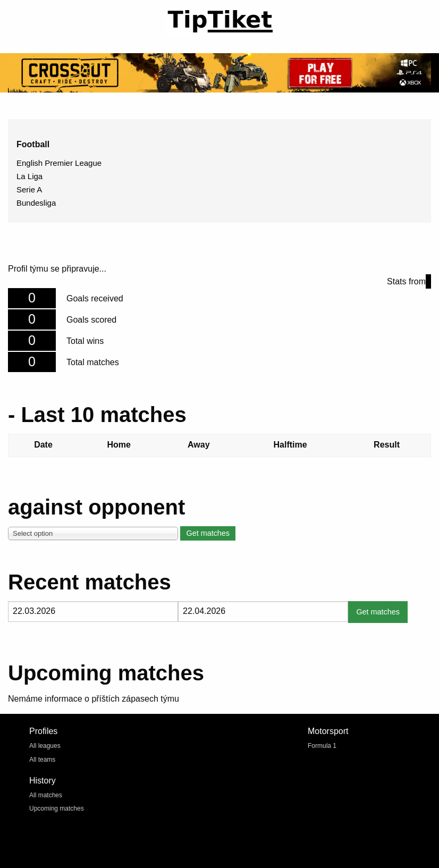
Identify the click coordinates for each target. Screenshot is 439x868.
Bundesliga (36, 203)
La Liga (29, 176)
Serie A (29, 189)
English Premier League (59, 163)
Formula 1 (322, 746)
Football (33, 144)
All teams (42, 760)
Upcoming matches (57, 808)
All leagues (45, 746)
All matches (46, 795)
